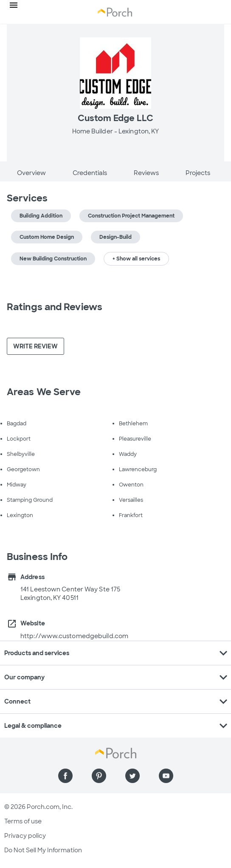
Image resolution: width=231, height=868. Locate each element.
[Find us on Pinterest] (99, 776)
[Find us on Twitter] (132, 776)
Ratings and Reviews (55, 307)
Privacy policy (25, 836)
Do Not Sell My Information (43, 850)
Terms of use (23, 821)
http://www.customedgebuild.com (74, 636)
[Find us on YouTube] (166, 776)
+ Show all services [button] (136, 259)
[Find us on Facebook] (65, 776)
